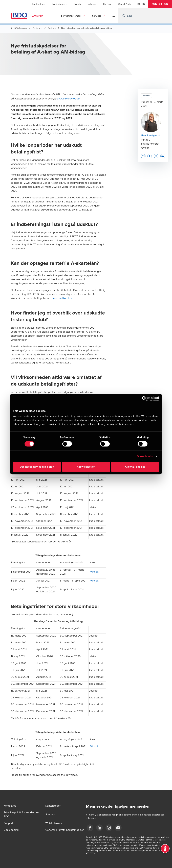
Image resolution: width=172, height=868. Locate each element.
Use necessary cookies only (37, 467)
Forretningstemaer (71, 16)
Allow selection (86, 467)
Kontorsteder (39, 4)
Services (97, 16)
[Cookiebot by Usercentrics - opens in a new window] (144, 399)
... (114, 16)
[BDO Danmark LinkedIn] (99, 828)
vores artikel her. (63, 298)
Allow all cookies (135, 467)
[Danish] (139, 4)
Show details (145, 456)
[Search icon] (124, 16)
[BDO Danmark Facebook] (90, 828)
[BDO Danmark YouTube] (118, 828)
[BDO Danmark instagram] (109, 828)
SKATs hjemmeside (68, 99)
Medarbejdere (60, 4)
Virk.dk (94, 572)
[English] (143, 4)
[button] (160, 4)
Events (77, 4)
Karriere (107, 4)
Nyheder (92, 4)
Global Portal (125, 4)
